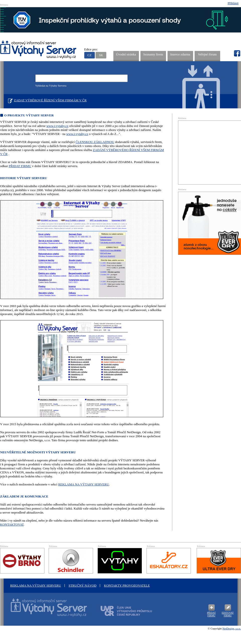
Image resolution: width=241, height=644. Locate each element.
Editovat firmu (228, 614)
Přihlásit (233, 3)
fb (237, 53)
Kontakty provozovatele (127, 585)
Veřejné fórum (207, 54)
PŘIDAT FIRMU (20, 166)
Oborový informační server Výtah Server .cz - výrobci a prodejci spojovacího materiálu (44, 611)
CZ (90, 55)
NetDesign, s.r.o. (232, 628)
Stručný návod (82, 585)
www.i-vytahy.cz (57, 126)
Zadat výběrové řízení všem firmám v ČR (50, 100)
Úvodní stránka (126, 54)
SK (101, 55)
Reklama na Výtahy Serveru (36, 585)
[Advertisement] (210, 152)
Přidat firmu (211, 614)
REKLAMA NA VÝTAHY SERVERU (84, 484)
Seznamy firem (153, 54)
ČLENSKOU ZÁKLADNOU (95, 142)
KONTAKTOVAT (12, 524)
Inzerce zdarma (180, 54)
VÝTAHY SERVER (38, 50)
